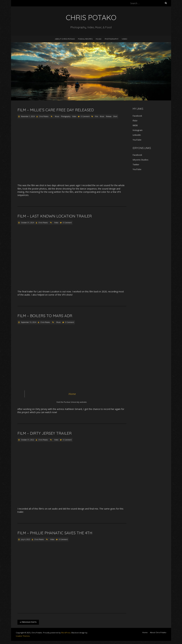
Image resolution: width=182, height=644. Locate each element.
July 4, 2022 (25, 539)
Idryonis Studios (141, 160)
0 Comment (85, 116)
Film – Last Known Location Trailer (55, 216)
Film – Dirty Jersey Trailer (44, 433)
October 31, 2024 (27, 223)
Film (97, 116)
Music (99, 39)
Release (109, 116)
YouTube (137, 140)
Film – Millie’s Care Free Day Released (56, 110)
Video (124, 39)
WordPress (66, 633)
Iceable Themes (23, 636)
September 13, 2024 (28, 322)
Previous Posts (28, 622)
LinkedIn (137, 135)
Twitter (136, 164)
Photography (112, 39)
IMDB (135, 125)
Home (72, 394)
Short (115, 116)
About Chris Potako (65, 39)
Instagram (138, 130)
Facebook (137, 116)
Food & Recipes (85, 39)
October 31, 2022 (27, 440)
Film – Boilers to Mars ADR (45, 316)
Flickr (135, 121)
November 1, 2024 (28, 116)
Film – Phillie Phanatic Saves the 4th (55, 533)
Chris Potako (44, 116)
